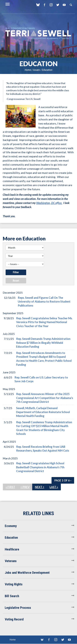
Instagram (51, 5)
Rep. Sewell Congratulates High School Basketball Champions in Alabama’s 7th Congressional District (40, 467)
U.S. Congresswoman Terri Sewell (38, 33)
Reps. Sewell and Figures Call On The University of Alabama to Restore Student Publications (44, 302)
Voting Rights (14, 584)
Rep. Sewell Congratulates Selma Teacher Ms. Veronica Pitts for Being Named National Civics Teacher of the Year (44, 322)
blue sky (38, 5)
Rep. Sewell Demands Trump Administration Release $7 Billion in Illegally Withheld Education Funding (43, 343)
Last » (54, 487)
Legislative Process (18, 608)
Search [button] (71, 5)
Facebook (44, 5)
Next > (40, 487)
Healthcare (12, 549)
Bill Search (12, 596)
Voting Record (14, 619)
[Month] (25, 248)
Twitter (58, 5)
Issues (36, 70)
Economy (11, 526)
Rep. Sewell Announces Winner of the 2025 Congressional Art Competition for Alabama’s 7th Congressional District (45, 398)
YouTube (64, 5)
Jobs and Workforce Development (27, 573)
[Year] (25, 256)
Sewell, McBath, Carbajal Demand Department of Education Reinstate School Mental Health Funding (43, 412)
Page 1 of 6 (63, 480)
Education (47, 70)
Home (28, 70)
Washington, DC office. (49, 203)
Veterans (11, 561)
